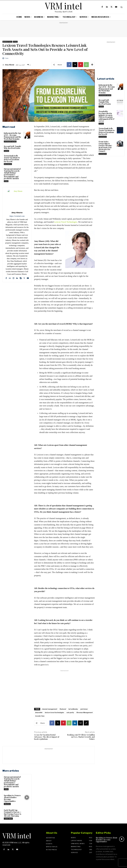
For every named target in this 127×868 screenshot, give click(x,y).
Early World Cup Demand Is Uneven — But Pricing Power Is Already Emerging (13, 813)
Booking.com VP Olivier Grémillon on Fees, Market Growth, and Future (81, 737)
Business (8, 164)
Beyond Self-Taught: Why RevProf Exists (13, 147)
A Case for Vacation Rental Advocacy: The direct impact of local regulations (47, 737)
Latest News (8, 819)
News (6, 151)
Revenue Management (84, 712)
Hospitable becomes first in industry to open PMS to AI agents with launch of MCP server (107, 116)
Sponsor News (10, 142)
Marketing (7, 42)
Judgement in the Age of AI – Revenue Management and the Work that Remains (12, 136)
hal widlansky (73, 709)
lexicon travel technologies (54, 712)
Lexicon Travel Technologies (66, 222)
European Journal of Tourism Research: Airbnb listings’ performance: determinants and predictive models (12, 174)
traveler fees (40, 716)
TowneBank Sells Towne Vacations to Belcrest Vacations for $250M (12, 159)
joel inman (84, 709)
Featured (63, 709)
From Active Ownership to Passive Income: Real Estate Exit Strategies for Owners (105, 146)
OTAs (15, 42)
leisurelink (39, 712)
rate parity (70, 712)
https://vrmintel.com (17, 216)
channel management (49, 709)
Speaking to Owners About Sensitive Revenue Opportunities (12, 798)
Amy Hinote (10, 65)
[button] (121, 7)
